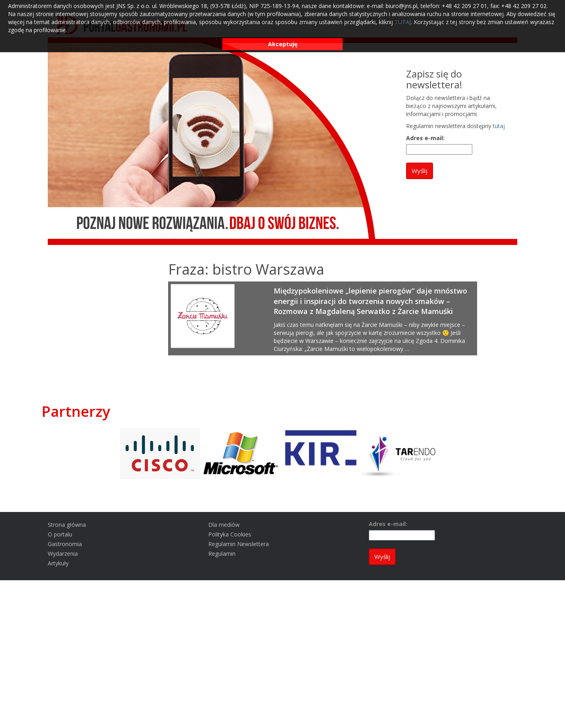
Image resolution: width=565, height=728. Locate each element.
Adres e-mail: (425, 138)
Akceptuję (283, 44)
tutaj (499, 126)
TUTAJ (403, 22)
